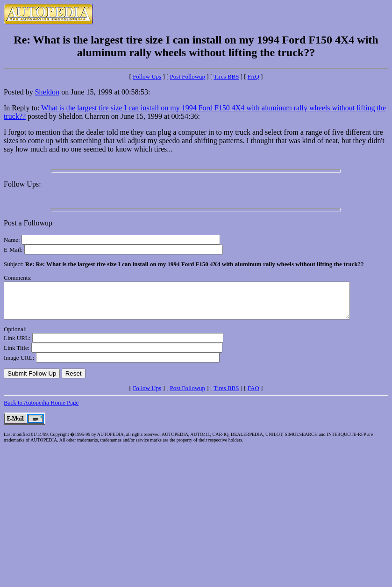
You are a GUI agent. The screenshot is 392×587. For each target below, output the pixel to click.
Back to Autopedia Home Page (41, 409)
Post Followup (188, 76)
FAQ (253, 76)
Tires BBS (226, 76)
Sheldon (47, 92)
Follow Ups (147, 76)
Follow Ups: (22, 184)
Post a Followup (28, 223)
